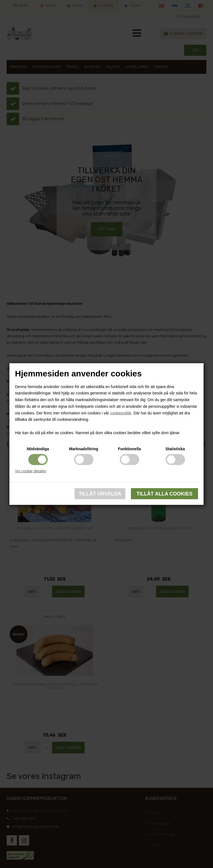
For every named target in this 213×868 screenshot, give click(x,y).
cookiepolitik (121, 413)
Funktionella (129, 449)
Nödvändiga (38, 449)
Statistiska (175, 449)
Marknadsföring (84, 449)
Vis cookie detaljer (31, 471)
